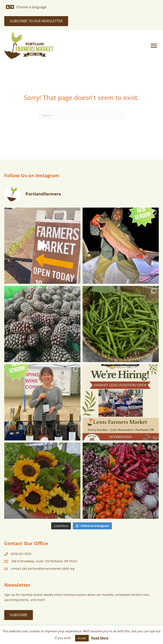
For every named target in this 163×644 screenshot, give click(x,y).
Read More (100, 638)
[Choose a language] (26, 7)
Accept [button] (82, 638)
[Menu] (154, 46)
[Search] (81, 115)
